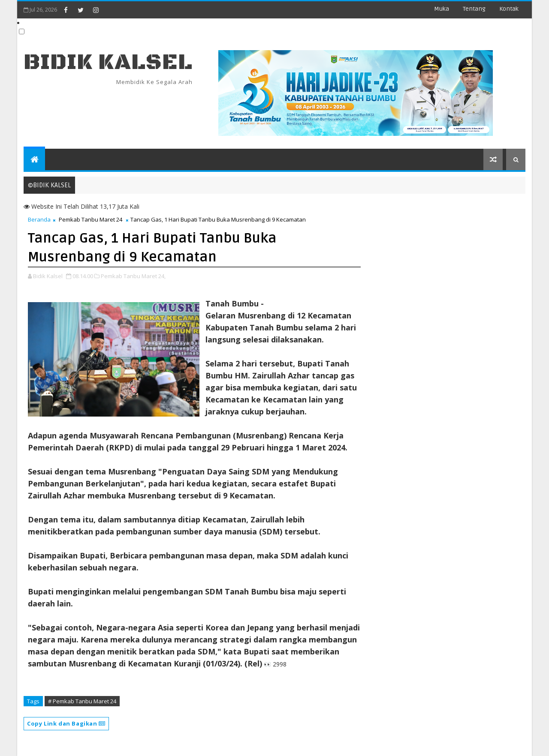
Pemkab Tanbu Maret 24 (90, 219)
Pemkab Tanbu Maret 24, (133, 276)
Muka (442, 9)
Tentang (474, 9)
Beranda (39, 219)
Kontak (509, 9)
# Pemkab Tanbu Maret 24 (82, 701)
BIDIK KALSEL (108, 62)
